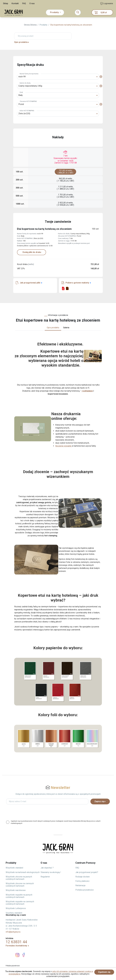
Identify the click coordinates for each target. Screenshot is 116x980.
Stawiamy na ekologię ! (51, 872)
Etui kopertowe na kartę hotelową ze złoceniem (71, 25)
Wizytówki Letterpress (16, 908)
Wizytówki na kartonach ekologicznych (23, 872)
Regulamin (45, 877)
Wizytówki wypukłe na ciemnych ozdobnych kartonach (20, 903)
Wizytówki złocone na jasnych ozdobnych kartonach (19, 878)
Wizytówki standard (14, 868)
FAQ (24, 3)
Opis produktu (22, 42)
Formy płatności (82, 881)
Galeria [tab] (66, 328)
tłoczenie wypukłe (64, 446)
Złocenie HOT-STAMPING (28, 101)
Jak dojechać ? (47, 868)
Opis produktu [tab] (53, 328)
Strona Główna (30, 25)
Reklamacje (80, 885)
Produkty (43, 25)
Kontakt (15, 3)
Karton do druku (25, 83)
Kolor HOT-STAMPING (27, 111)
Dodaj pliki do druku (32, 252)
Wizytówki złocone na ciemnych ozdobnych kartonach (20, 885)
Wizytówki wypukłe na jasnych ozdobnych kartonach (19, 896)
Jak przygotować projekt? (87, 872)
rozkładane (87, 391)
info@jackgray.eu (13, 932)
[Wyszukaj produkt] (43, 36)
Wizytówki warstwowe (16, 890)
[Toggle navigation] (78, 12)
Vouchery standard (14, 913)
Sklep (6, 3)
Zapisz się (100, 801)
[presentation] (58, 811)
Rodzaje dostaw (83, 877)
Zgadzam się (104, 972)
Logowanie (107, 4)
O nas (32, 3)
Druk (21, 92)
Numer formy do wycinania (29, 74)
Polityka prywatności (85, 890)
